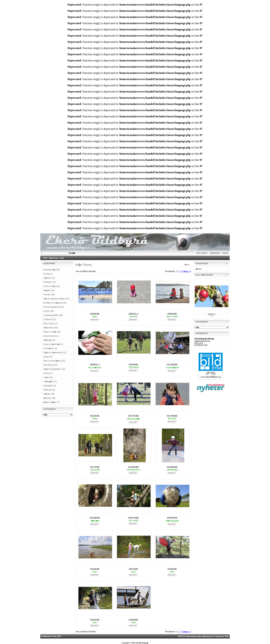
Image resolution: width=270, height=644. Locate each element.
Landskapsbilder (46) (53, 315)
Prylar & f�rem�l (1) (53, 344)
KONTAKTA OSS (201, 345)
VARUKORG (215, 253)
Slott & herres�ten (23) (54, 361)
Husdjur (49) (49, 295)
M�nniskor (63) (51, 328)
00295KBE (172, 518)
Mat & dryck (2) (50, 324)
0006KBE (95, 314)
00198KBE (95, 518)
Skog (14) (48, 357)
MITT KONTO (202, 253)
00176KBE (172, 416)
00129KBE (172, 365)
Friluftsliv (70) (50, 282)
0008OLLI (95, 365)
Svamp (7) (48, 373)
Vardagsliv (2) (50, 386)
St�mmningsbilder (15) (54, 369)
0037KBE (134, 569)
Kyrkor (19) (48, 311)
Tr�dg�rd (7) (50, 382)
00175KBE (133, 416)
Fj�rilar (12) (49, 278)
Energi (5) (48, 274)
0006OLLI (134, 314)
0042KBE (95, 620)
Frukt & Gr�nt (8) (52, 286)
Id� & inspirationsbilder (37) (56, 299)
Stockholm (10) (50, 365)
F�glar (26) (49, 290)
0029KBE (95, 569)
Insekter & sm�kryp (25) (55, 303)
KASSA (225, 253)
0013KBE (95, 416)
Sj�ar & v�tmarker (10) (55, 353)
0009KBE (134, 365)
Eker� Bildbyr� (142, 643)
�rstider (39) (49, 398)
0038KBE (172, 569)
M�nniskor (54, 258)
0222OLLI (212, 314)
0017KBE (95, 467)
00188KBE (172, 467)
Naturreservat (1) (51, 336)
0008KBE (172, 314)
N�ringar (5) (49, 340)
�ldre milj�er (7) (51, 402)
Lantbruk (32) (50, 319)
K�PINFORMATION (202, 341)
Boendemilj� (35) (52, 270)
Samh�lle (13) (50, 348)
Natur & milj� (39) (52, 332)
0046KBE (134, 620)
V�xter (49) (49, 394)
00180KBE (133, 467)
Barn (62, 258)
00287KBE (133, 518)
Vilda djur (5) (49, 390)
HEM (45, 258)
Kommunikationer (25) (54, 307)
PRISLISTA (199, 343)
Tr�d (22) (48, 377)
